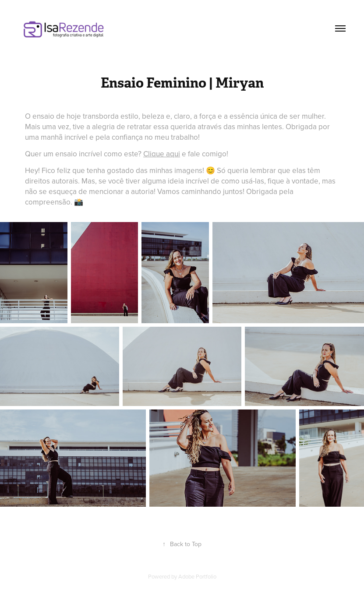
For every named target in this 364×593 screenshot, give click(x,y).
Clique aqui (162, 154)
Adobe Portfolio (197, 576)
